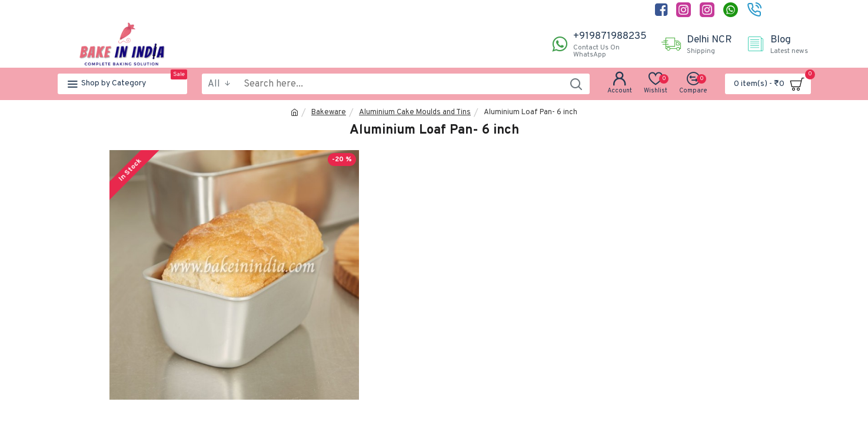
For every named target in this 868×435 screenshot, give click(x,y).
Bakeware (329, 112)
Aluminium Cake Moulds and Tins (415, 112)
